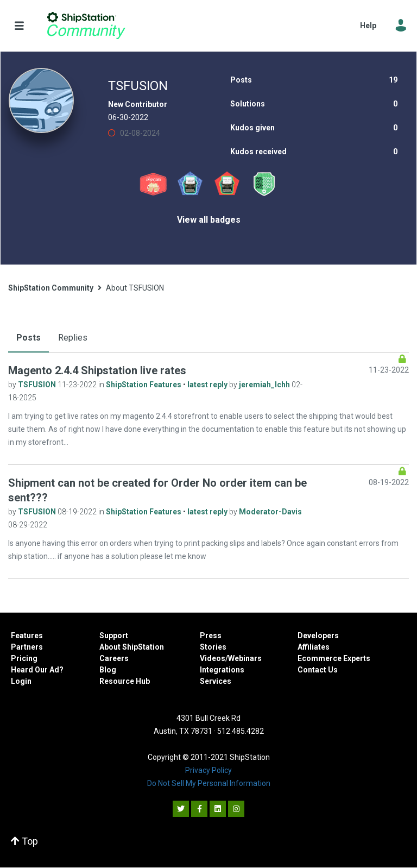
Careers (114, 658)
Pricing (24, 658)
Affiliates (314, 647)
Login (21, 681)
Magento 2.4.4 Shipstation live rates (97, 370)
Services (216, 681)
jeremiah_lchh (265, 385)
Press (211, 636)
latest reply (208, 385)
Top (24, 841)
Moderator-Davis (270, 512)
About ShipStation (132, 647)
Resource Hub (125, 681)
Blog (108, 670)
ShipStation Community (86, 26)
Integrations (222, 670)
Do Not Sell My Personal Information (209, 783)
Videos (213, 658)
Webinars (245, 658)
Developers (318, 636)
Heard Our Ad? (37, 670)
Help (368, 26)
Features (27, 636)
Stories (213, 647)
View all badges (209, 220)
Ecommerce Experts (334, 658)
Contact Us (318, 670)
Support (114, 636)
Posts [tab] (29, 338)
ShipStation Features (144, 385)
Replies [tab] (73, 338)
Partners (27, 647)
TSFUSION (38, 385)
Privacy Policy (208, 770)
